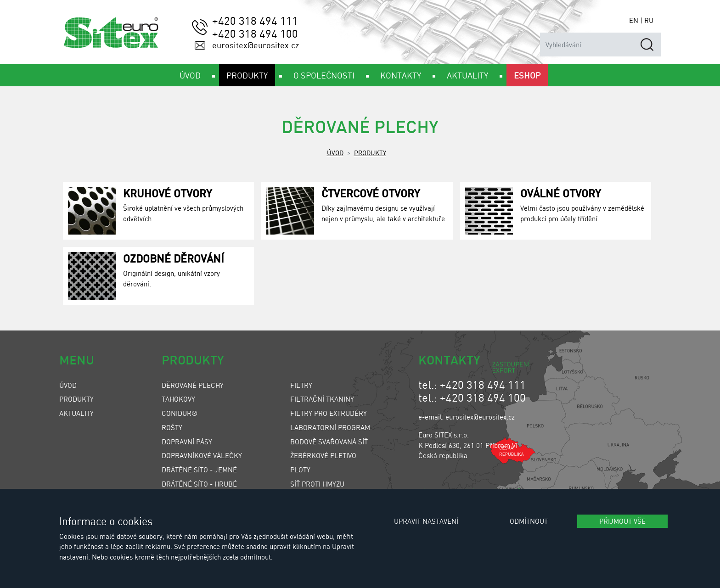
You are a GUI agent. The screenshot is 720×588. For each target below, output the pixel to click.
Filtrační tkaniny (322, 399)
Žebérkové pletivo (323, 455)
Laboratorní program (330, 427)
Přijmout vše (622, 521)
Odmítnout (529, 521)
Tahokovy (178, 399)
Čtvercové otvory (371, 193)
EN (634, 20)
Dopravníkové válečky (202, 455)
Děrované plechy (193, 385)
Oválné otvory (561, 193)
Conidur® (180, 413)
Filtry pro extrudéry (329, 413)
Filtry (301, 385)
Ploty (300, 470)
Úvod (335, 152)
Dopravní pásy (187, 442)
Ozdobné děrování (174, 258)
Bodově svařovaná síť (329, 442)
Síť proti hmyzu (317, 484)
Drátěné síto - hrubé (199, 484)
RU (649, 20)
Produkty (370, 152)
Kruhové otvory (168, 193)
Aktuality (76, 413)
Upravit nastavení (426, 521)
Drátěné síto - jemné (199, 470)
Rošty (172, 427)
